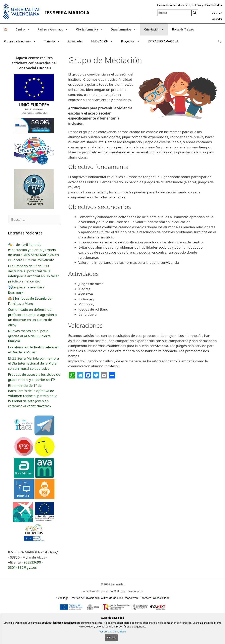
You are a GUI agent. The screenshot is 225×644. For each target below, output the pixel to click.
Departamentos (126, 29)
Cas (220, 13)
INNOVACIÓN (104, 41)
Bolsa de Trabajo (183, 29)
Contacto (145, 598)
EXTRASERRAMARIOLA (163, 41)
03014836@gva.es (22, 567)
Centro (25, 29)
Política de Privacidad (84, 598)
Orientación (156, 29)
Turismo (54, 41)
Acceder (217, 19)
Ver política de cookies (112, 632)
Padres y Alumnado (55, 29)
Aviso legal (62, 598)
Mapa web (131, 598)
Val (214, 13)
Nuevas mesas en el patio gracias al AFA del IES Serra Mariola (29, 336)
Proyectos (132, 41)
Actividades (75, 41)
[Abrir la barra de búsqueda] (220, 41)
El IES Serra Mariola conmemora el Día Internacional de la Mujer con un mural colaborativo (33, 363)
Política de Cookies (111, 598)
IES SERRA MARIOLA (67, 13)
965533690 (32, 562)
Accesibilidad (161, 598)
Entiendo (112, 638)
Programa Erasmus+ (22, 41)
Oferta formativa (92, 29)
